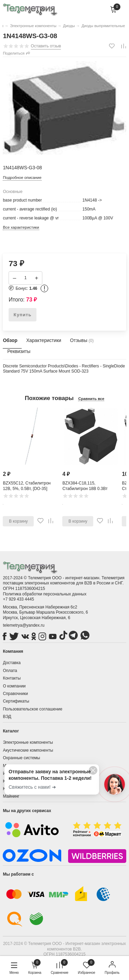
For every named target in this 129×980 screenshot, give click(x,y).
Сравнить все (91, 399)
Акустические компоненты (28, 750)
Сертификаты (16, 701)
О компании (14, 686)
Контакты (12, 678)
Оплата (10, 671)
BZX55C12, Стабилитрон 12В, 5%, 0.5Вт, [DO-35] (27, 486)
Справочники (15, 694)
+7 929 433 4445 (18, 599)
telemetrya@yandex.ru (24, 625)
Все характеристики (21, 227)
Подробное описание (22, 178)
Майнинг (11, 796)
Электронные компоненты (28, 742)
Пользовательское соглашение (33, 709)
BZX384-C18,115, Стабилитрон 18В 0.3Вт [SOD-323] (85, 489)
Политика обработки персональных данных (45, 594)
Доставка (12, 663)
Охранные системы (21, 758)
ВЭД (7, 717)
